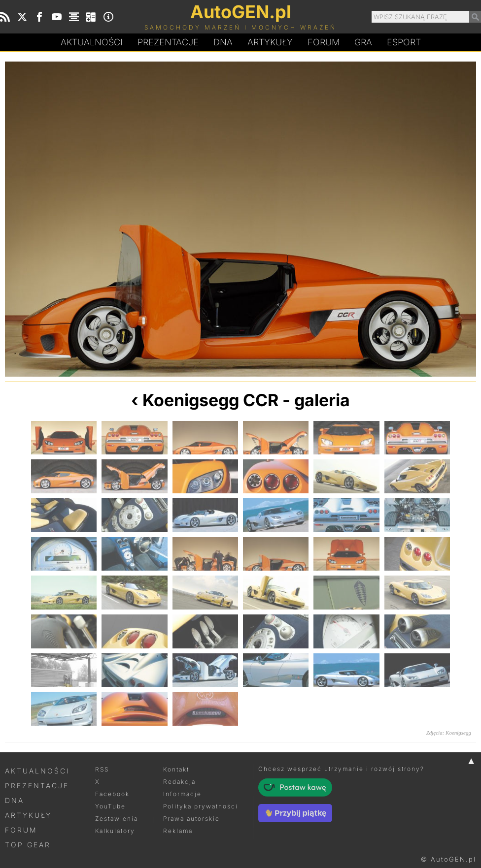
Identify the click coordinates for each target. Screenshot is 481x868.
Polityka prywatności (201, 806)
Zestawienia (117, 819)
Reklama (178, 831)
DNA (15, 800)
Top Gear (28, 845)
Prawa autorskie (191, 819)
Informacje (182, 794)
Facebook (112, 794)
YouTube (110, 806)
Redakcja (179, 782)
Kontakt (176, 769)
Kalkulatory (115, 831)
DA (223, 42)
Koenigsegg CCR (210, 400)
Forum (324, 42)
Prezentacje (168, 42)
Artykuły (270, 42)
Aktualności (92, 42)
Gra (363, 42)
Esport (404, 42)
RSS (102, 769)
